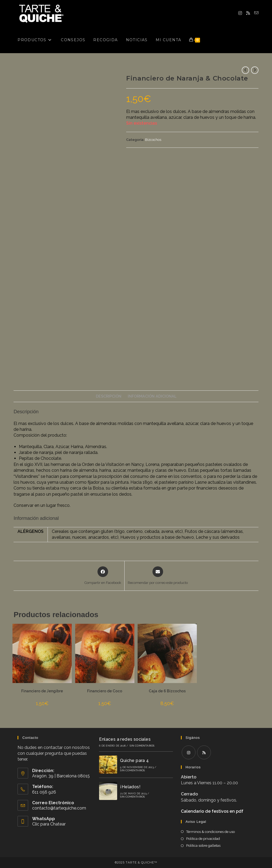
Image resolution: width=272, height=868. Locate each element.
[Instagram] (189, 752)
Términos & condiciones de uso (211, 832)
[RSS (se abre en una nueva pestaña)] (248, 13)
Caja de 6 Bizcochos (167, 691)
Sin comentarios (142, 746)
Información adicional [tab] (152, 396)
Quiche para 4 (134, 760)
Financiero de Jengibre (42, 691)
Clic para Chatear (49, 824)
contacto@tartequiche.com (59, 808)
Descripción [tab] (109, 396)
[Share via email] (158, 576)
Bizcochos (153, 140)
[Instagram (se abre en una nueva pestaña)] (240, 13)
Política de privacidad (203, 839)
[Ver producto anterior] (245, 70)
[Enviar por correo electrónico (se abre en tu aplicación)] (256, 13)
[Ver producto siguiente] (255, 70)
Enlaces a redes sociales (125, 739)
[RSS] (204, 752)
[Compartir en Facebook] (103, 576)
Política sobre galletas (203, 846)
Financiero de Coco (105, 691)
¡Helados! (130, 787)
